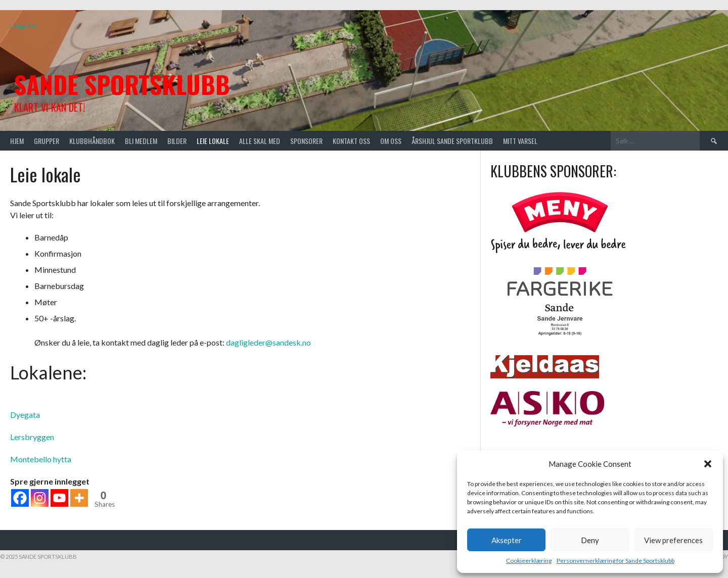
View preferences (673, 540)
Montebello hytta (41, 459)
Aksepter (507, 540)
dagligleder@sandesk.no (268, 342)
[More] (79, 498)
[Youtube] (59, 498)
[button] (708, 464)
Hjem (17, 141)
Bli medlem (141, 141)
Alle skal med (260, 141)
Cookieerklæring (529, 561)
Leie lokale (213, 141)
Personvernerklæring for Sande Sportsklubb (616, 561)
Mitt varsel (520, 141)
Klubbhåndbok (92, 141)
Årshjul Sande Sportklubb (452, 141)
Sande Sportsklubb (122, 84)
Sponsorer (306, 141)
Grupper (47, 141)
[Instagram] (40, 498)
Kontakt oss (351, 141)
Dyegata (25, 415)
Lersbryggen (32, 437)
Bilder (177, 141)
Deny (590, 540)
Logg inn (24, 26)
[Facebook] (20, 498)
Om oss (391, 141)
